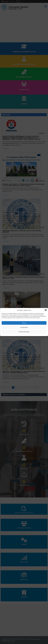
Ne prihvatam (24, 327)
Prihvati (24, 323)
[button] (46, 310)
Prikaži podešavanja (24, 332)
